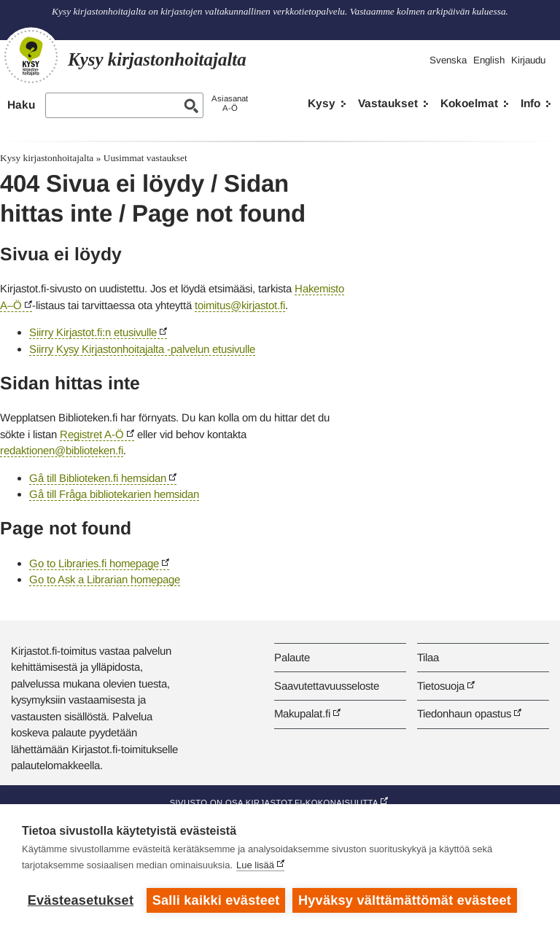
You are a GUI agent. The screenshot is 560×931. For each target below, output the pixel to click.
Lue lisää (255, 865)
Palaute (292, 657)
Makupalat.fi (302, 713)
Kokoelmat (469, 103)
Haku (21, 105)
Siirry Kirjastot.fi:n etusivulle (93, 332)
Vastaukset (388, 103)
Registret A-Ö (92, 434)
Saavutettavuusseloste (327, 686)
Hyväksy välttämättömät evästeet (405, 900)
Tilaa (428, 657)
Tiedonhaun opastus (464, 713)
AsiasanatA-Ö (230, 103)
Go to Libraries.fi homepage (94, 563)
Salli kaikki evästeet (216, 900)
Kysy (322, 103)
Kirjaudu (528, 60)
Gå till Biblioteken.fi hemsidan (98, 478)
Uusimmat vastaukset (145, 158)
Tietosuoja (441, 686)
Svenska (448, 60)
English (489, 60)
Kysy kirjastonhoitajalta (47, 158)
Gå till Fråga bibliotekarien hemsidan (114, 494)
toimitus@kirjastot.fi (240, 305)
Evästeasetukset (81, 900)
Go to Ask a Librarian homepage (105, 579)
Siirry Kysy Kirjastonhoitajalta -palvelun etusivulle (142, 349)
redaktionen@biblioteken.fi (62, 450)
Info (530, 103)
